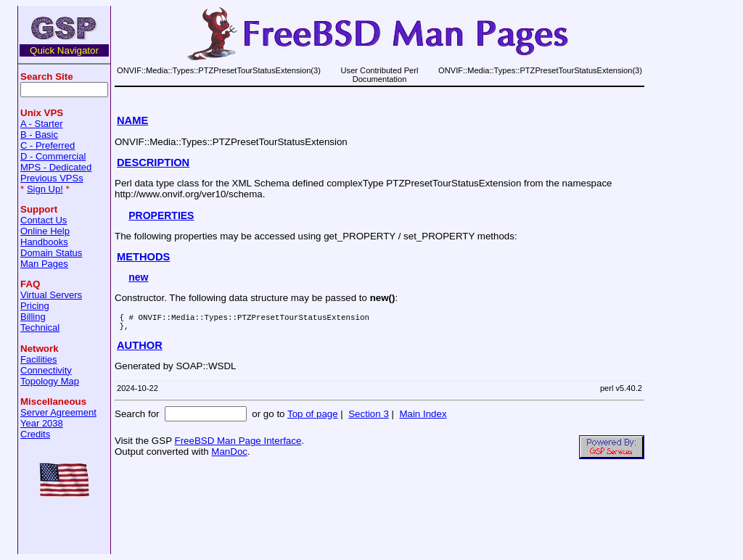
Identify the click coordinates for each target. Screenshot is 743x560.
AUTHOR (140, 350)
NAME (132, 120)
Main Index (423, 418)
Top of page (313, 418)
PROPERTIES (161, 215)
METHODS (143, 257)
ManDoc (229, 456)
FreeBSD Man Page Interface (238, 445)
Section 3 (369, 418)
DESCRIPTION (153, 162)
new (138, 277)
